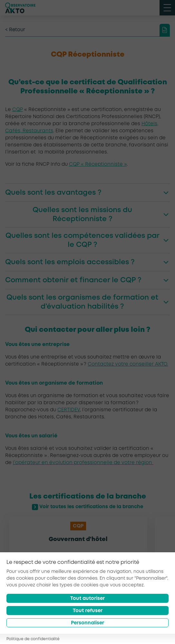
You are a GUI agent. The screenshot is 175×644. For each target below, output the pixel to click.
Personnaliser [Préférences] (87, 623)
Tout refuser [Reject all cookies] (88, 611)
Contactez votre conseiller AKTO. (128, 364)
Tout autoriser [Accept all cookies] (87, 599)
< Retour (15, 30)
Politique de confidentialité (33, 639)
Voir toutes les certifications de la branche (87, 507)
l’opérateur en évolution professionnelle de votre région (83, 463)
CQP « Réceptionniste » (98, 164)
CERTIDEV (69, 410)
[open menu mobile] (167, 8)
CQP (18, 110)
